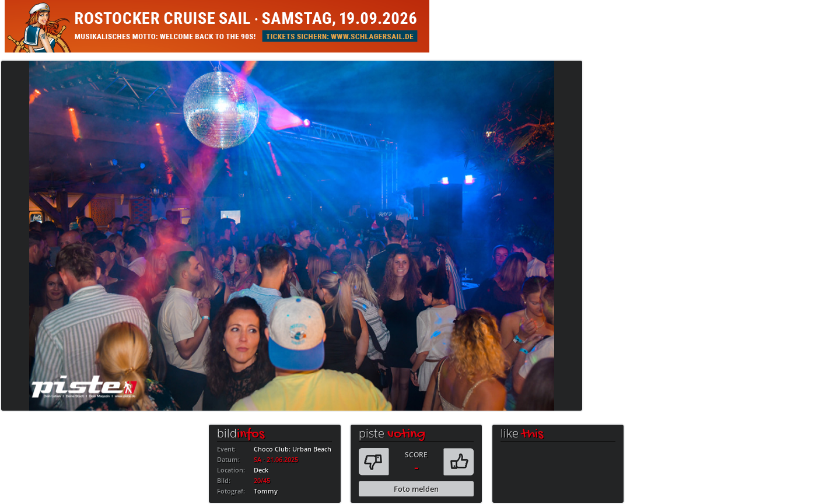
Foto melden (416, 489)
